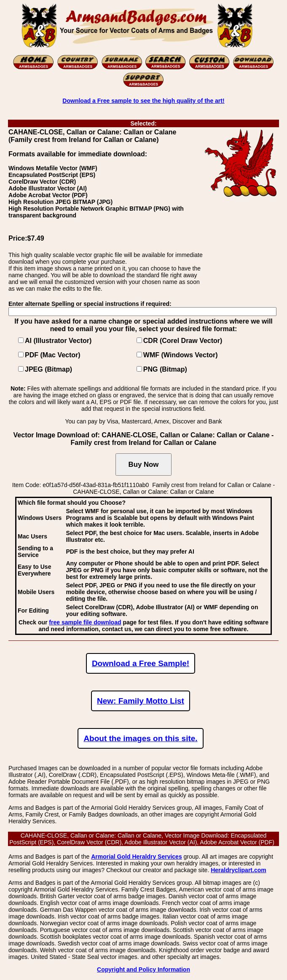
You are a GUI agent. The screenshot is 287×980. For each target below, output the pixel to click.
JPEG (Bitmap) (48, 369)
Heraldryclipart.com (239, 870)
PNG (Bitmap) (165, 369)
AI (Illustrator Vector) (58, 341)
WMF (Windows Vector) (181, 355)
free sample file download (85, 622)
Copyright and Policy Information (143, 969)
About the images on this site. (140, 738)
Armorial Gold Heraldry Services (137, 857)
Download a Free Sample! (141, 663)
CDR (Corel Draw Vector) (183, 341)
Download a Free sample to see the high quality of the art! (143, 101)
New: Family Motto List (141, 701)
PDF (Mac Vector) (53, 355)
